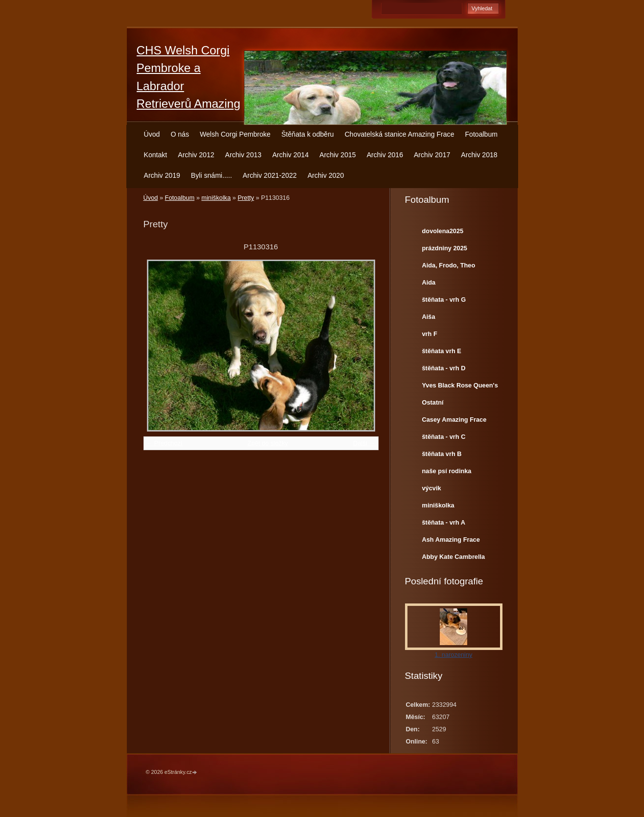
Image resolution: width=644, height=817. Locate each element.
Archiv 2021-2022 (270, 175)
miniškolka (216, 198)
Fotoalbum (481, 134)
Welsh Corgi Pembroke (235, 134)
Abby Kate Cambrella (454, 557)
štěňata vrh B (442, 454)
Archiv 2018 (479, 155)
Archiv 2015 (337, 155)
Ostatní (433, 402)
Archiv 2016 (385, 155)
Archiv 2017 (432, 155)
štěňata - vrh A (444, 522)
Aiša (429, 317)
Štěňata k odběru (307, 134)
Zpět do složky (268, 443)
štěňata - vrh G (444, 300)
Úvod (152, 134)
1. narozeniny (454, 655)
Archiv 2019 (162, 175)
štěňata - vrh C (444, 437)
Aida (429, 282)
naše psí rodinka (447, 471)
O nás (180, 134)
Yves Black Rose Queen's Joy (460, 387)
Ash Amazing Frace (451, 540)
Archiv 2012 (196, 155)
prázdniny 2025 (445, 248)
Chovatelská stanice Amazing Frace (400, 134)
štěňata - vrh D (444, 368)
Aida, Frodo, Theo (449, 265)
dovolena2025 (443, 231)
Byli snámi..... (212, 175)
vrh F (430, 334)
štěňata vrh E (442, 351)
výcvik (432, 488)
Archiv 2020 (326, 175)
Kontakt (156, 155)
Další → (364, 443)
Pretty (246, 198)
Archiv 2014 (290, 155)
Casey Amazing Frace (454, 420)
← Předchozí (165, 443)
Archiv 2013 (243, 155)
